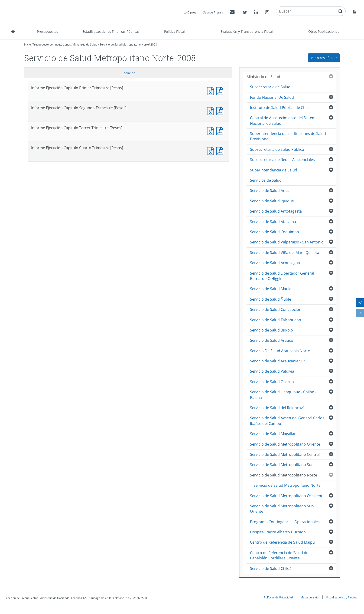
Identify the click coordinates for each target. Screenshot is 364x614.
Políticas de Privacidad (278, 597)
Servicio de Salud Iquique (272, 201)
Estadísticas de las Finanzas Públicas (111, 31)
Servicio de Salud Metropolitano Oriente (285, 444)
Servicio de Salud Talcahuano (276, 320)
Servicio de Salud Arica (270, 190)
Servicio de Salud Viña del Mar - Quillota (285, 253)
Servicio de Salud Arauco (272, 340)
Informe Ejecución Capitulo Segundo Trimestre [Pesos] (211, 110)
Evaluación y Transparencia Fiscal (247, 31)
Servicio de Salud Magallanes (275, 434)
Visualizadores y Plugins (342, 597)
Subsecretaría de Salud (270, 87)
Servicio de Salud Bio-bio (271, 330)
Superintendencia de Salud (274, 170)
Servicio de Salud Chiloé (271, 568)
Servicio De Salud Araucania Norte (280, 351)
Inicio (28, 44)
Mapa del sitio (309, 597)
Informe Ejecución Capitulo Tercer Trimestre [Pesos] (211, 130)
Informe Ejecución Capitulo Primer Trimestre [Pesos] (211, 90)
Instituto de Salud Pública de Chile (280, 108)
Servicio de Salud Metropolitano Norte (124, 44)
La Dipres (190, 12)
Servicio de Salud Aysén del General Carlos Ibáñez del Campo (287, 421)
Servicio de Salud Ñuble (271, 299)
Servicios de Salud (266, 180)
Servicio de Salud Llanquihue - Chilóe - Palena (283, 395)
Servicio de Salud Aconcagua (275, 263)
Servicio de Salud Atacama (273, 222)
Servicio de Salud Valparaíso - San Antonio (287, 242)
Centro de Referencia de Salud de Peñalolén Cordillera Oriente (279, 555)
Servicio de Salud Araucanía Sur (278, 361)
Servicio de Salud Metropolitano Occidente (287, 496)
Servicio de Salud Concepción (276, 309)
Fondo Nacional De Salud (272, 97)
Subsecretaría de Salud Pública (277, 149)
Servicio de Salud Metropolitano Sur (281, 465)
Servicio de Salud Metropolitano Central (285, 454)
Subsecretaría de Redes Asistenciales (282, 160)
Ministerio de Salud (85, 44)
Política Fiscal (174, 31)
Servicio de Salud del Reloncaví (277, 408)
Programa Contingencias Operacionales (285, 522)
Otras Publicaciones (324, 31)
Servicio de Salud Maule (271, 289)
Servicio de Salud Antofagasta (276, 211)
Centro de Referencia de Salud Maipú (282, 542)
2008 (154, 44)
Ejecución (128, 73)
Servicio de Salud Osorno (272, 382)
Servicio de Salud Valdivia (272, 371)
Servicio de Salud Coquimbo (275, 232)
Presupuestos (47, 31)
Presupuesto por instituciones (52, 44)
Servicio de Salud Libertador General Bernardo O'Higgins (282, 276)
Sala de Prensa (213, 12)
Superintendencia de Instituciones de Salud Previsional (288, 136)
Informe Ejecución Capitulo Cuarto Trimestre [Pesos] (211, 150)
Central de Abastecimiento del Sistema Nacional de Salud (284, 120)
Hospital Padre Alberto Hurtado (278, 532)
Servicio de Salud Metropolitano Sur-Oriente (282, 509)
